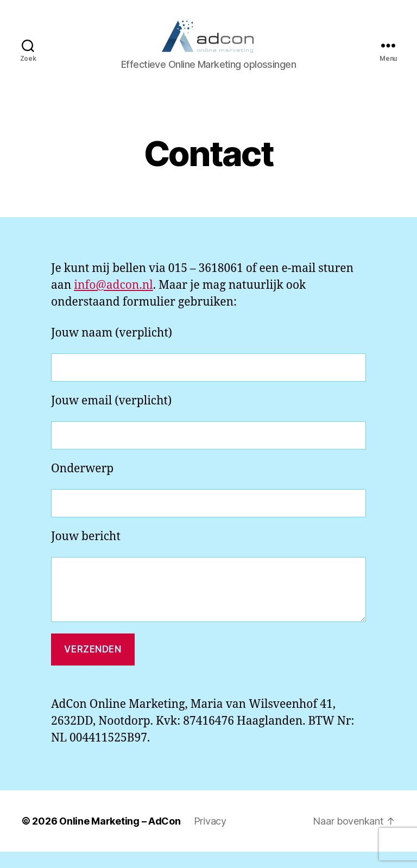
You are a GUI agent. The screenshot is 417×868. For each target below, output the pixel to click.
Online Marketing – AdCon (120, 837)
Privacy (210, 837)
